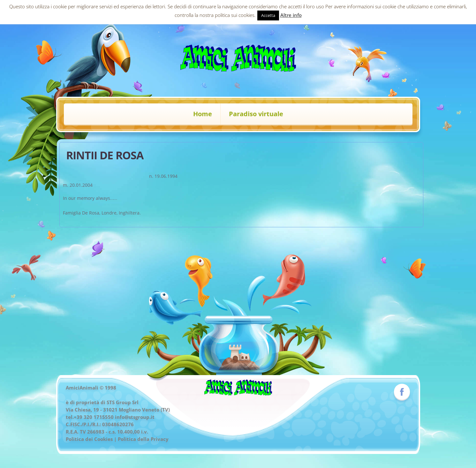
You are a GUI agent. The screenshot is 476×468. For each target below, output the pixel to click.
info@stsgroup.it (135, 417)
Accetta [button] (268, 15)
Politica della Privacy (143, 439)
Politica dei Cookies (89, 439)
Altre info (291, 15)
